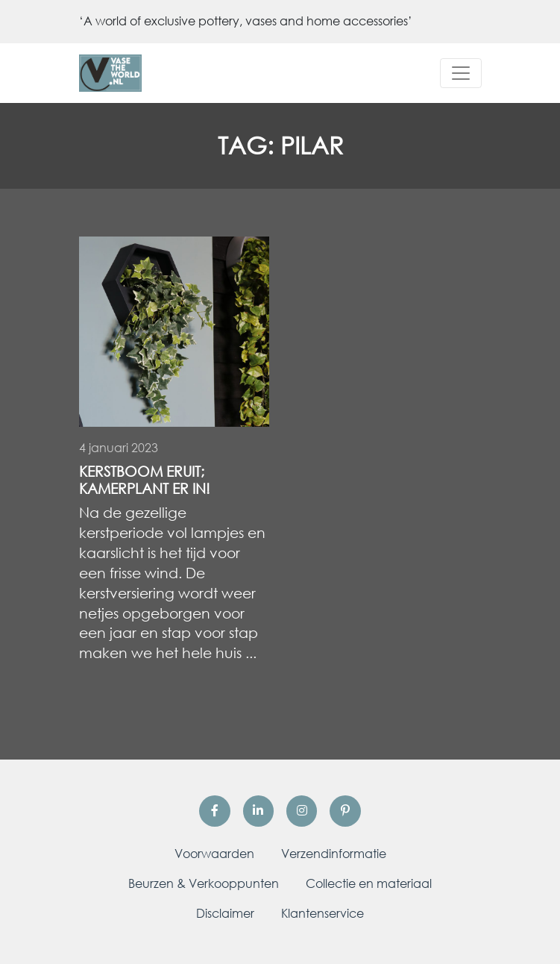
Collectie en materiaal (369, 883)
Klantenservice (323, 913)
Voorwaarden (214, 854)
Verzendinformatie (334, 854)
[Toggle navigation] (461, 73)
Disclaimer (225, 913)
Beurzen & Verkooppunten (204, 883)
